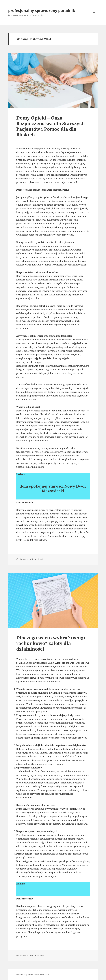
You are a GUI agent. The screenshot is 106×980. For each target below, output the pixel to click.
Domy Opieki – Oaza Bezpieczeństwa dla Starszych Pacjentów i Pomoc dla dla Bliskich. (51, 126)
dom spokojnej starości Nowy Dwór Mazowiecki (53, 488)
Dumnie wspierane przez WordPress (33, 975)
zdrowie (40, 559)
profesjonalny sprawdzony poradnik (42, 10)
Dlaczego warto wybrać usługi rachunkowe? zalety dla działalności (51, 643)
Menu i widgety (94, 16)
